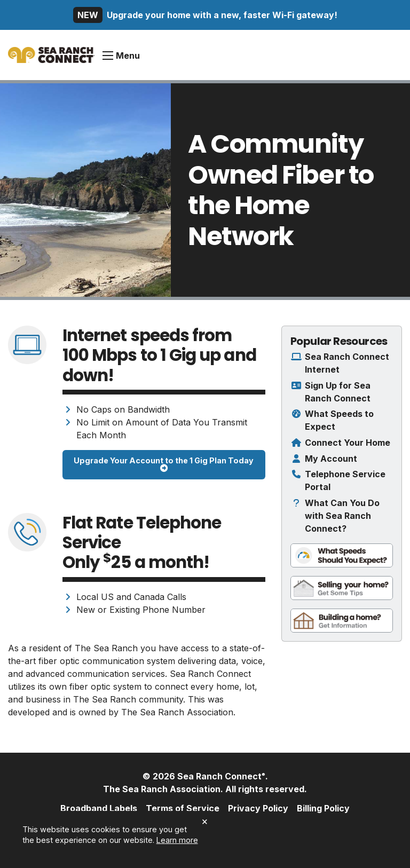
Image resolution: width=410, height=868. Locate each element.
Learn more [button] (177, 840)
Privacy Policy (258, 808)
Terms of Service (183, 808)
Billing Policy (323, 808)
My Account (331, 459)
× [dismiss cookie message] (205, 821)
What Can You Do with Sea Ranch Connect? (342, 516)
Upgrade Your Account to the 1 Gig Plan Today (164, 464)
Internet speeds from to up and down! (159, 355)
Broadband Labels (99, 808)
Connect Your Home (348, 443)
